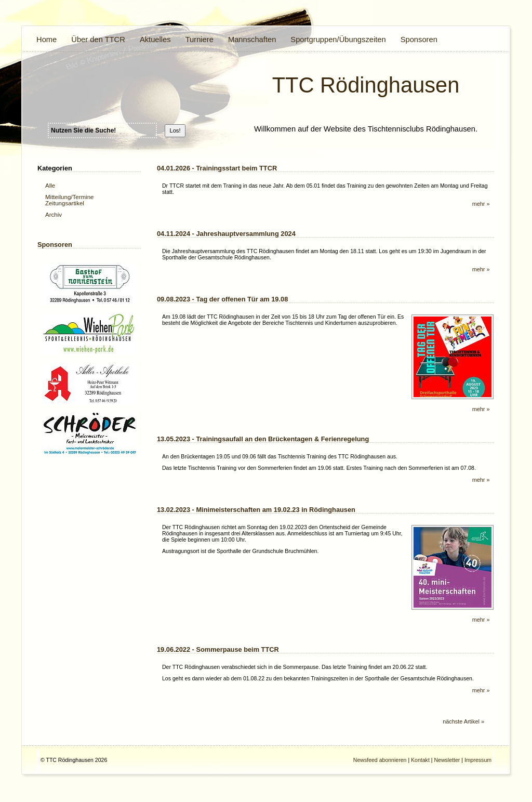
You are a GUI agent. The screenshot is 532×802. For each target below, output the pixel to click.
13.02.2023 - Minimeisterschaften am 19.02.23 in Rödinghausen (256, 510)
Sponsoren (419, 40)
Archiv (54, 215)
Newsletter (447, 760)
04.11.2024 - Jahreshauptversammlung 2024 (226, 234)
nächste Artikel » (463, 721)
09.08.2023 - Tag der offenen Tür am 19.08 (222, 299)
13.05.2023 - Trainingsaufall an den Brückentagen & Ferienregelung (263, 439)
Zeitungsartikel (65, 203)
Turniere (199, 40)
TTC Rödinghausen (366, 85)
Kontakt (420, 760)
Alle (50, 186)
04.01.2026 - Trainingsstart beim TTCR (217, 168)
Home (46, 40)
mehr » (481, 204)
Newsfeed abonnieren (380, 760)
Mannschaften (252, 40)
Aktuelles (155, 40)
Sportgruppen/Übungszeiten (338, 40)
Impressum (478, 760)
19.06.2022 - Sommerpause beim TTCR (218, 649)
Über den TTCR (98, 40)
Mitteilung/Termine (69, 197)
